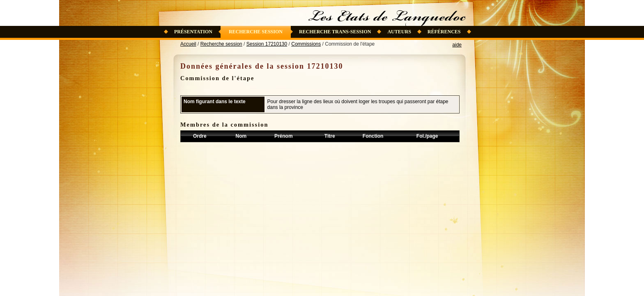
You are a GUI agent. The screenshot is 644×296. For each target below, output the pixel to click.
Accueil (188, 44)
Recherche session (256, 32)
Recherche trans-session (335, 32)
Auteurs (399, 32)
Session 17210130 (267, 44)
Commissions (306, 44)
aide (457, 45)
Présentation (193, 32)
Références (444, 32)
